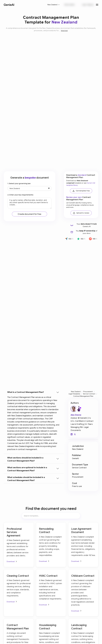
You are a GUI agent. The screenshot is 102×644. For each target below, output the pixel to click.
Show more (64, 31)
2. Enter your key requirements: (21, 195)
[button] (54, 5)
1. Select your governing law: (19, 183)
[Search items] (51, 516)
